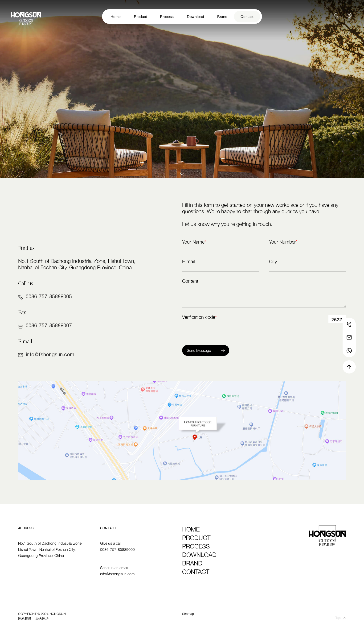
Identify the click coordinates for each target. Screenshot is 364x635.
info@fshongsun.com (50, 354)
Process (167, 17)
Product (140, 17)
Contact (247, 17)
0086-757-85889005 (49, 296)
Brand (222, 17)
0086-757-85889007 (49, 325)
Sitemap (188, 614)
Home (116, 17)
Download (195, 17)
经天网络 (42, 618)
